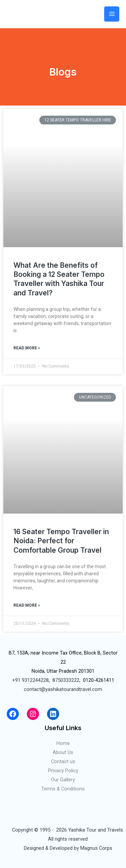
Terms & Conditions (63, 789)
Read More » (27, 348)
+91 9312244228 (30, 680)
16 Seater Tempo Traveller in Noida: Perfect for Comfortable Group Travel (61, 541)
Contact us (63, 761)
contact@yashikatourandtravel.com (63, 689)
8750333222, (66, 680)
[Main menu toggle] (112, 14)
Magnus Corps (96, 848)
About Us (63, 752)
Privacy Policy (63, 771)
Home (63, 743)
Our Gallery (63, 780)
